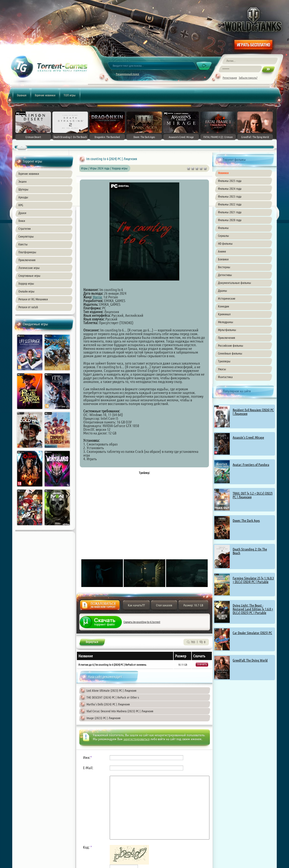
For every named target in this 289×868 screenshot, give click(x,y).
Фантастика (225, 377)
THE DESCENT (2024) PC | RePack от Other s (113, 697)
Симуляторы (26, 236)
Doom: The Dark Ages (246, 521)
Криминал (224, 314)
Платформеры (27, 252)
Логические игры (29, 268)
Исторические (227, 298)
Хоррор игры (26, 283)
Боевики (223, 259)
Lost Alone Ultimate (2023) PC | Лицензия (111, 690)
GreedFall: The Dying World (250, 660)
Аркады (23, 197)
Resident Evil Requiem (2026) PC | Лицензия (253, 412)
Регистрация (230, 78)
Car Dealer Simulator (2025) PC (252, 633)
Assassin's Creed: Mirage (248, 437)
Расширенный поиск (127, 74)
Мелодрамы (226, 322)
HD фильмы (225, 243)
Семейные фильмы (230, 353)
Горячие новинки (45, 95)
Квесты (23, 244)
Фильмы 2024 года (230, 189)
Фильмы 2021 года (230, 212)
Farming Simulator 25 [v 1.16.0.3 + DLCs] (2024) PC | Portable (253, 580)
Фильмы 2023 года (230, 196)
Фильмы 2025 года (230, 181)
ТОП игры (70, 95)
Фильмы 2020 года (230, 220)
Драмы (223, 291)
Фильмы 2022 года (230, 204)
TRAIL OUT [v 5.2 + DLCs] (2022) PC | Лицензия (253, 495)
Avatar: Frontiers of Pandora (251, 465)
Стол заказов (164, 605)
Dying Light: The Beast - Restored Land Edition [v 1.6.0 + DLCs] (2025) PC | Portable (253, 609)
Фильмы (223, 228)
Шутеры (23, 189)
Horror (97, 297)
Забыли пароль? (248, 78)
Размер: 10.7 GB (193, 605)
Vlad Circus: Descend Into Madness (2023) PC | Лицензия (120, 711)
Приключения (27, 260)
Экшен (22, 181)
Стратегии (24, 229)
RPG (21, 205)
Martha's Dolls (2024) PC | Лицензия (108, 704)
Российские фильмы (231, 345)
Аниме (222, 251)
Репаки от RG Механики (33, 299)
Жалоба (100, 606)
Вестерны (224, 267)
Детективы (225, 275)
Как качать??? (136, 605)
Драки (22, 213)
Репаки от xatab (28, 307)
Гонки (22, 221)
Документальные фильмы (235, 283)
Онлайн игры (26, 291)
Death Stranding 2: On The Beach (250, 551)
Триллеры (224, 361)
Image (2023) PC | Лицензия (103, 718)
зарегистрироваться (137, 739)
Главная (22, 95)
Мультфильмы (227, 330)
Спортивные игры (29, 276)
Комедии (223, 306)
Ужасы (222, 369)
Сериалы (223, 236)
